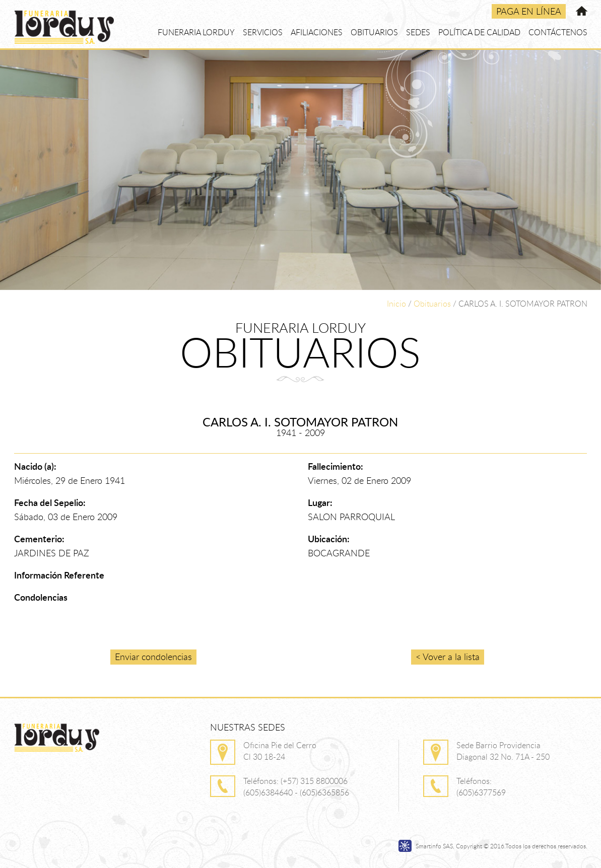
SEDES (418, 32)
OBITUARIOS (374, 32)
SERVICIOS (263, 32)
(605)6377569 (481, 792)
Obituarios (432, 304)
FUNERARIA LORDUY (196, 32)
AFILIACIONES (317, 32)
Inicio (396, 304)
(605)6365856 (324, 792)
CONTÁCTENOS (558, 32)
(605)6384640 (268, 792)
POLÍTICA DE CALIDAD (479, 32)
